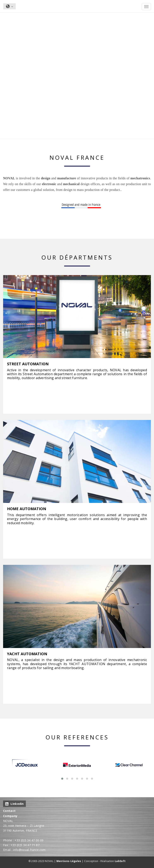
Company (10, 816)
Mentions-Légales (69, 861)
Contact (9, 811)
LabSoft (120, 861)
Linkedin (14, 804)
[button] (62, 779)
